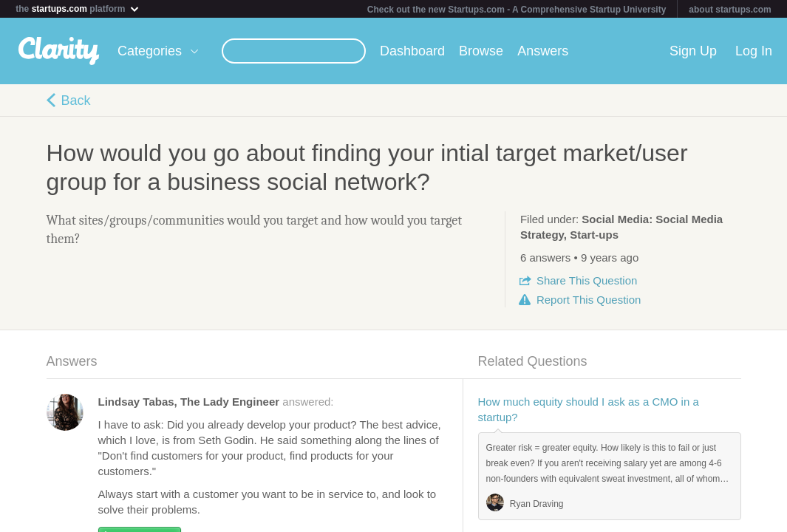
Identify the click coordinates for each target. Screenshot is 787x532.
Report (589, 300)
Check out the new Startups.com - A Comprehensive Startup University (517, 10)
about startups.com (730, 10)
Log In (754, 51)
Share (587, 280)
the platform (78, 8)
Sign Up (693, 51)
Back (76, 100)
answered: (216, 402)
